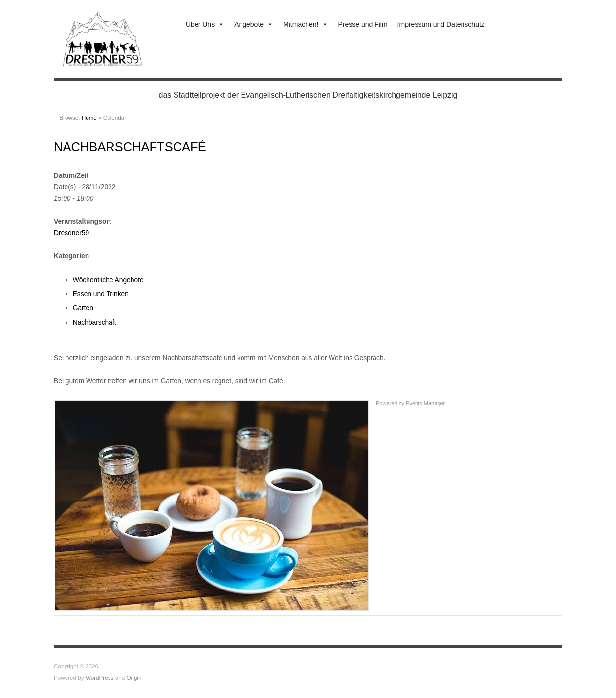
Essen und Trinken (101, 294)
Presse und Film (363, 24)
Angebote (254, 24)
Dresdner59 (71, 233)
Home (89, 118)
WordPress (100, 678)
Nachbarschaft (95, 322)
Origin (134, 678)
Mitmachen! (306, 24)
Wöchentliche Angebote (108, 280)
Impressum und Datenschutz (441, 24)
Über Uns (205, 24)
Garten (83, 308)
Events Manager (425, 403)
